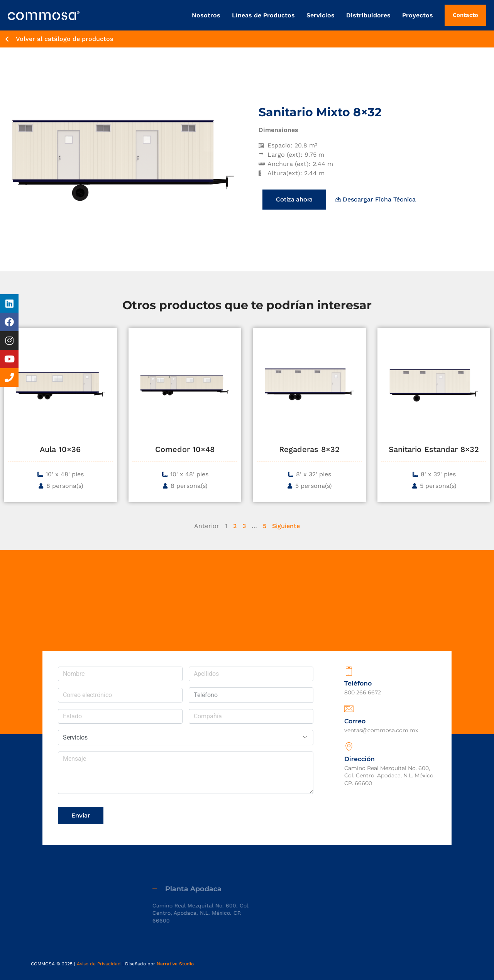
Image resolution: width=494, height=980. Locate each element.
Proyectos (418, 15)
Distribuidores (368, 15)
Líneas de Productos (263, 15)
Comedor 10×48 (185, 449)
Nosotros (206, 15)
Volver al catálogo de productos (64, 39)
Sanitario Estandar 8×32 (434, 449)
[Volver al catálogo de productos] (7, 39)
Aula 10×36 (60, 449)
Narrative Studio (175, 964)
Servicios (321, 15)
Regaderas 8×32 (309, 449)
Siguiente (286, 526)
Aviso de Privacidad (99, 964)
